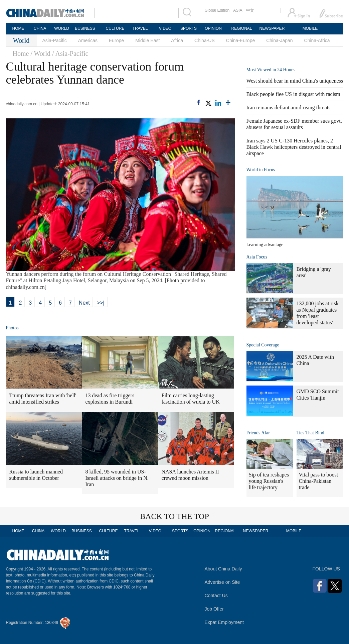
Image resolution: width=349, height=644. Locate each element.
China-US (205, 40)
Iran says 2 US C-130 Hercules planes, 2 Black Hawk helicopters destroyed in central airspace (294, 147)
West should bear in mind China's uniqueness (295, 81)
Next (84, 303)
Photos (12, 328)
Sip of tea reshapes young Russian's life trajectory (269, 481)
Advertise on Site (222, 582)
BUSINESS (85, 28)
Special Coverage (263, 345)
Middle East (147, 40)
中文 (250, 10)
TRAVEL (140, 28)
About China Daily (223, 569)
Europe (116, 40)
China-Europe (240, 40)
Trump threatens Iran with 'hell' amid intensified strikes (43, 399)
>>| (101, 303)
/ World (40, 53)
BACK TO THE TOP (174, 516)
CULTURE (115, 28)
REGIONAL (241, 28)
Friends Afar (258, 433)
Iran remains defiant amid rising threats (289, 108)
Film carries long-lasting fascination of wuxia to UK (191, 399)
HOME (18, 28)
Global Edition (217, 10)
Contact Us (216, 596)
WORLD (62, 28)
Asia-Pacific (55, 40)
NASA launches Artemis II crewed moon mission (190, 475)
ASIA (238, 10)
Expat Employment (224, 622)
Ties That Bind (310, 433)
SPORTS (189, 28)
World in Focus (261, 170)
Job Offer (214, 609)
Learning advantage (265, 245)
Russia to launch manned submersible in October (36, 475)
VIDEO (165, 28)
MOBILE (310, 28)
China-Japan (279, 40)
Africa (177, 40)
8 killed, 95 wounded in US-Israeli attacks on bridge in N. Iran (117, 478)
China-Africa (317, 40)
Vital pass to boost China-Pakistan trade (319, 481)
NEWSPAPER (272, 28)
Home (21, 53)
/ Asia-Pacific (70, 53)
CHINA (40, 28)
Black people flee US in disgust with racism (293, 94)
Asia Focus (257, 257)
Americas (88, 40)
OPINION (213, 28)
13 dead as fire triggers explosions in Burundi (110, 399)
